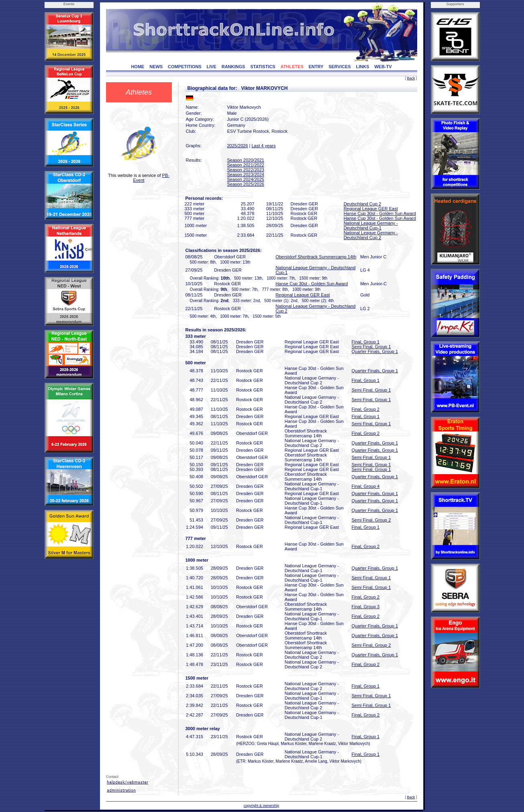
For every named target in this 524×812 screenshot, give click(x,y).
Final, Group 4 (366, 486)
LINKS (362, 67)
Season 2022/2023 (246, 170)
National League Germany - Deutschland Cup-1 (371, 225)
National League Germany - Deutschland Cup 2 (371, 235)
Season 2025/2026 (246, 184)
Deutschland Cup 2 (363, 204)
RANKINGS (233, 67)
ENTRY (316, 67)
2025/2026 (238, 146)
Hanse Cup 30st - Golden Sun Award (380, 213)
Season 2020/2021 (246, 160)
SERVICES (339, 67)
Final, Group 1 (366, 342)
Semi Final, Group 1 (371, 347)
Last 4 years (263, 146)
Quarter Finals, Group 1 (375, 351)
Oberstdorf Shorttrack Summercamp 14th (316, 257)
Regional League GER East (371, 209)
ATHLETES (292, 67)
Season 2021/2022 (246, 165)
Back (411, 78)
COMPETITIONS (185, 67)
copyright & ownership (262, 806)
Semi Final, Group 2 (371, 520)
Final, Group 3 (366, 607)
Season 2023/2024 (246, 175)
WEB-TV (383, 67)
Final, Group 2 (366, 409)
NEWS (156, 67)
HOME (138, 67)
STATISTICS (263, 67)
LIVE (211, 67)
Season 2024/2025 (246, 179)
